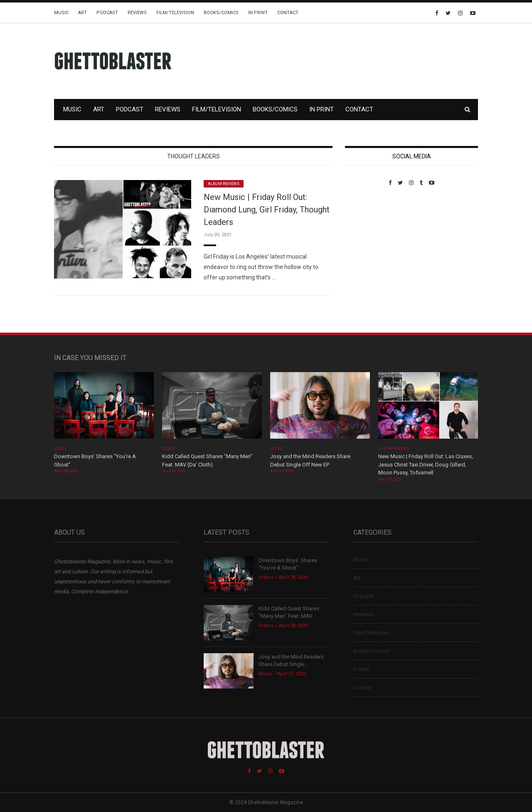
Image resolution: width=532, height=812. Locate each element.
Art (83, 13)
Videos (60, 449)
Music (61, 13)
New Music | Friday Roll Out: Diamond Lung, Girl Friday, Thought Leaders (267, 210)
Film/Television (175, 13)
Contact (288, 13)
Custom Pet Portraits (369, 243)
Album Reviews (224, 184)
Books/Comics (221, 13)
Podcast (107, 13)
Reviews (137, 13)
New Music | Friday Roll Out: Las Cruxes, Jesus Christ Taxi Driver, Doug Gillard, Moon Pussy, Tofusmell (426, 464)
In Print (258, 13)
